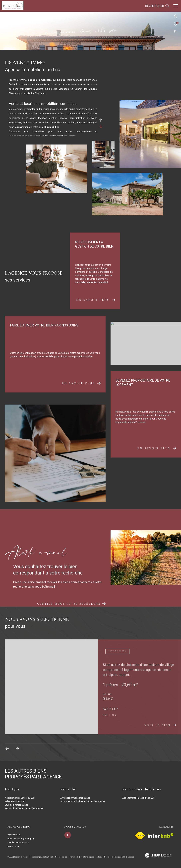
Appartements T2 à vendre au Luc (138, 798)
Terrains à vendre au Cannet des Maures (24, 808)
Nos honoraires (61, 857)
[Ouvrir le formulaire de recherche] (157, 6)
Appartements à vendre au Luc (20, 798)
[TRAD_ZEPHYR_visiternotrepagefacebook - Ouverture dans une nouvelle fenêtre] (68, 835)
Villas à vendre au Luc (15, 801)
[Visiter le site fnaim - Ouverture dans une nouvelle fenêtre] (140, 836)
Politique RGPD (120, 857)
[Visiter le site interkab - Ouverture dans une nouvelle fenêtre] (161, 835)
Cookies (131, 857)
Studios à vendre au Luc (16, 805)
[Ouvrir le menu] (176, 6)
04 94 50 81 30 (14, 835)
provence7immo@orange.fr (21, 839)
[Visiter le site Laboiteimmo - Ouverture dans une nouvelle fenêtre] (158, 856)
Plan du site (74, 857)
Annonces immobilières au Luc (75, 798)
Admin (99, 857)
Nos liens (108, 857)
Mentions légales (88, 857)
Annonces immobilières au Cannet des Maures (83, 801)
